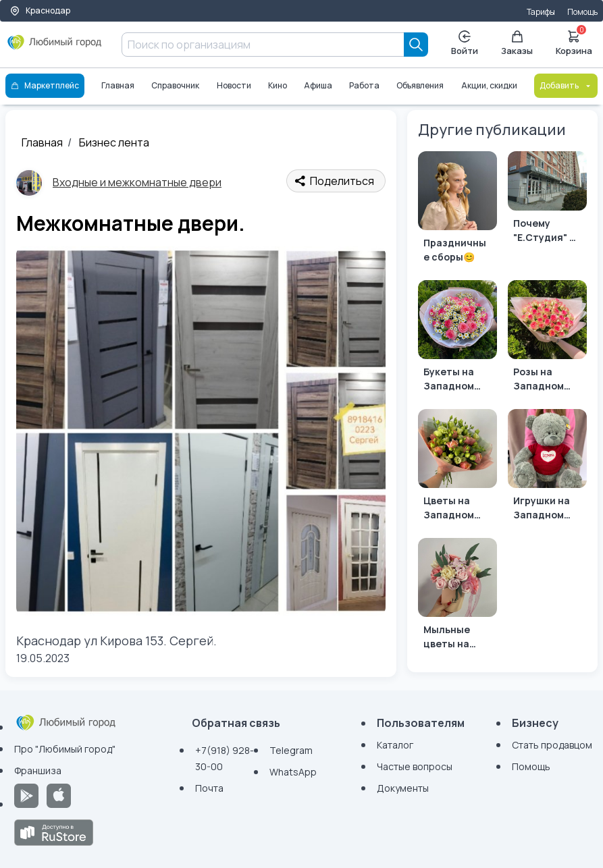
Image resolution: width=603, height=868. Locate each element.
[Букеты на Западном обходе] (457, 339)
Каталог (395, 745)
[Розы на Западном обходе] (547, 339)
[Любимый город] (55, 47)
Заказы (517, 44)
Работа (364, 85)
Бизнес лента (114, 142)
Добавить (566, 85)
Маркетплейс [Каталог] (45, 85)
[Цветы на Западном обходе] (457, 468)
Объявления (421, 85)
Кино (278, 85)
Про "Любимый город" (65, 749)
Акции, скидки (489, 85)
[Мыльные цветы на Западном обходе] (457, 597)
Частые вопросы (415, 766)
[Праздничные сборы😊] (457, 210)
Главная (118, 85)
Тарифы (541, 12)
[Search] (416, 45)
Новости (234, 85)
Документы (403, 788)
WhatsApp (293, 772)
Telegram (291, 750)
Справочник (175, 85)
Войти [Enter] (465, 44)
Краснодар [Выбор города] (40, 10)
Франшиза (38, 770)
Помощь (582, 12)
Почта (209, 788)
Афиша (318, 85)
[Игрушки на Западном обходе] (547, 468)
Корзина (574, 42)
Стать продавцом (552, 745)
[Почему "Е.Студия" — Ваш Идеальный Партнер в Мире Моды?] (547, 200)
